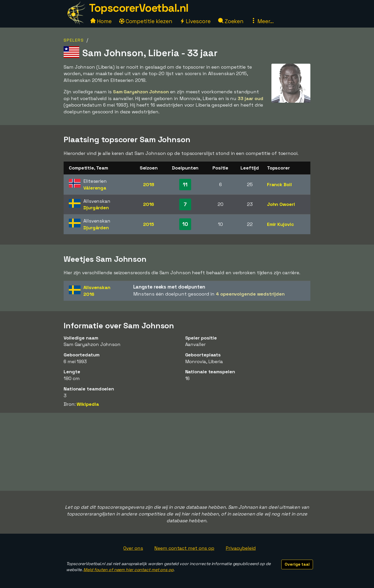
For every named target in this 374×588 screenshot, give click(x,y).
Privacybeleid (241, 548)
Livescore (195, 21)
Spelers (74, 40)
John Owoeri (281, 204)
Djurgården (96, 208)
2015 (149, 224)
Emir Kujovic (280, 224)
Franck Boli (279, 184)
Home (101, 21)
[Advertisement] (187, 452)
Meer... (262, 21)
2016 (149, 204)
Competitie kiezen (146, 21)
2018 (149, 184)
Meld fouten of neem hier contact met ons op (128, 570)
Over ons (133, 548)
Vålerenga (95, 188)
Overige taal (297, 564)
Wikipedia (88, 404)
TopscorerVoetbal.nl (139, 8)
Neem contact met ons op (184, 548)
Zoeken (231, 21)
